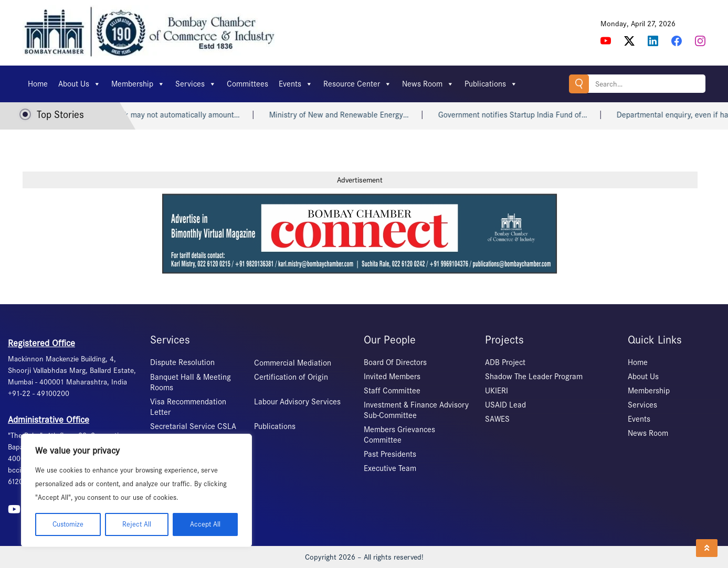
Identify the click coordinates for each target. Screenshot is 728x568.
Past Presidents (390, 454)
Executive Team (390, 468)
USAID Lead (505, 405)
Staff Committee (392, 391)
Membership (138, 84)
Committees (247, 84)
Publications (491, 84)
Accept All (205, 524)
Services (196, 84)
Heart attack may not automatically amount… (172, 115)
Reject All (137, 524)
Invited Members (392, 377)
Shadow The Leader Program (534, 377)
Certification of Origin (291, 377)
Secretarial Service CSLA (193, 426)
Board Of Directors (395, 362)
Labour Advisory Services (297, 402)
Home (38, 84)
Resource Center (357, 84)
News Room (428, 84)
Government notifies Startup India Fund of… (522, 115)
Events (296, 84)
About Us (80, 84)
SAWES (497, 419)
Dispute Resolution (182, 362)
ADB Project (505, 362)
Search (579, 84)
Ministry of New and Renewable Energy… (348, 115)
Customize (68, 524)
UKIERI (497, 391)
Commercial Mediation (293, 363)
